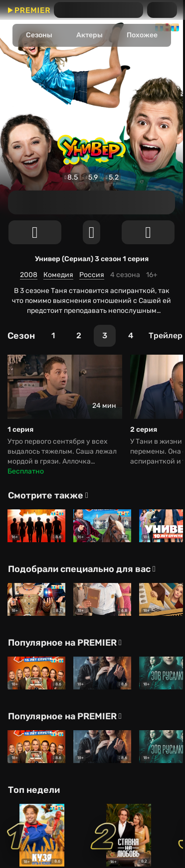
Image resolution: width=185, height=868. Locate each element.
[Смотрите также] (49, 495)
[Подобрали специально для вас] (83, 569)
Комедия (58, 275)
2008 (29, 275)
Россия (92, 275)
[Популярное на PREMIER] (66, 643)
